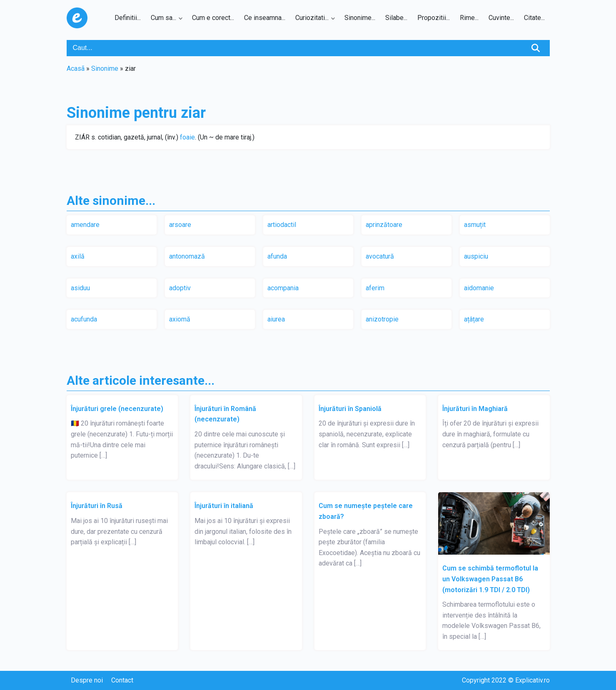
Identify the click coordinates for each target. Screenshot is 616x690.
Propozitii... (434, 18)
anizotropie (382, 319)
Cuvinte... (501, 18)
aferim (375, 288)
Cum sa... (163, 18)
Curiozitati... (312, 18)
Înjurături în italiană (224, 506)
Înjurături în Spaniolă (350, 409)
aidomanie (479, 288)
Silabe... (396, 18)
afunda (277, 256)
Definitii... (128, 18)
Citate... (534, 18)
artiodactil (282, 225)
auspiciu (476, 256)
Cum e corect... (213, 18)
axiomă (180, 319)
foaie (187, 137)
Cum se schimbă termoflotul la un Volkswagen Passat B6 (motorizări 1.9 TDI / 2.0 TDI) (490, 579)
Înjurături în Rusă (97, 506)
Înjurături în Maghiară (475, 409)
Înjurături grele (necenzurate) (117, 409)
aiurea (276, 319)
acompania (283, 288)
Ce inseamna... (265, 18)
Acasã (76, 69)
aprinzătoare (384, 225)
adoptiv (180, 288)
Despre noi (87, 680)
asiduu (80, 288)
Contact (122, 680)
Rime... (469, 18)
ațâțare (474, 319)
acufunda (84, 319)
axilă (78, 256)
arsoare (180, 225)
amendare (85, 225)
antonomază (187, 256)
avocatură (380, 256)
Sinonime (105, 69)
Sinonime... (360, 18)
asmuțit (475, 225)
